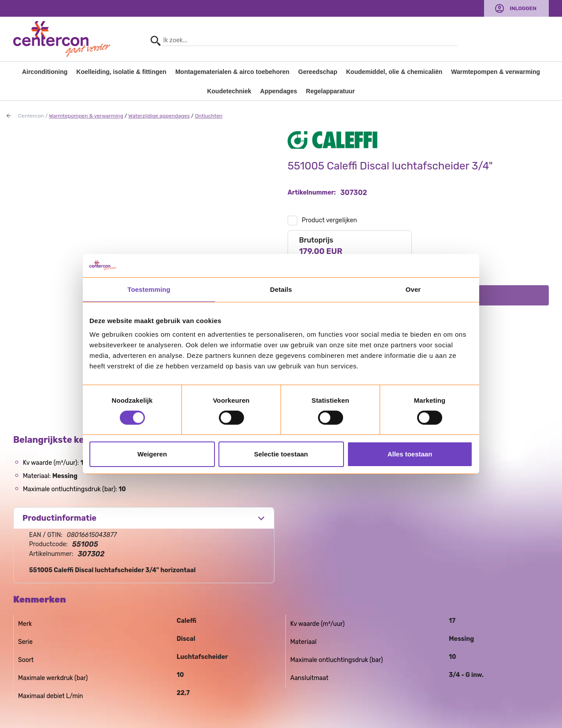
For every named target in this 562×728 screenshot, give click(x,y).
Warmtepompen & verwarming (495, 72)
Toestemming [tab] (149, 289)
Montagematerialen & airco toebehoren (232, 72)
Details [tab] (281, 289)
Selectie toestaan (281, 454)
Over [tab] (413, 289)
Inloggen (523, 8)
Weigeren (152, 454)
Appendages (279, 91)
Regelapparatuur (331, 91)
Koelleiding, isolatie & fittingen (121, 72)
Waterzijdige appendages (159, 116)
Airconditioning (45, 72)
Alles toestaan (410, 454)
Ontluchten (209, 116)
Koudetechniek (229, 91)
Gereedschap (318, 72)
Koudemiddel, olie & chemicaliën (394, 72)
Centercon (31, 116)
